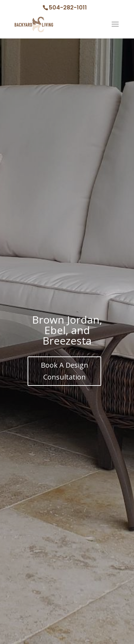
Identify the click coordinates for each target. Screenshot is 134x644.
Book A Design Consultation (65, 371)
